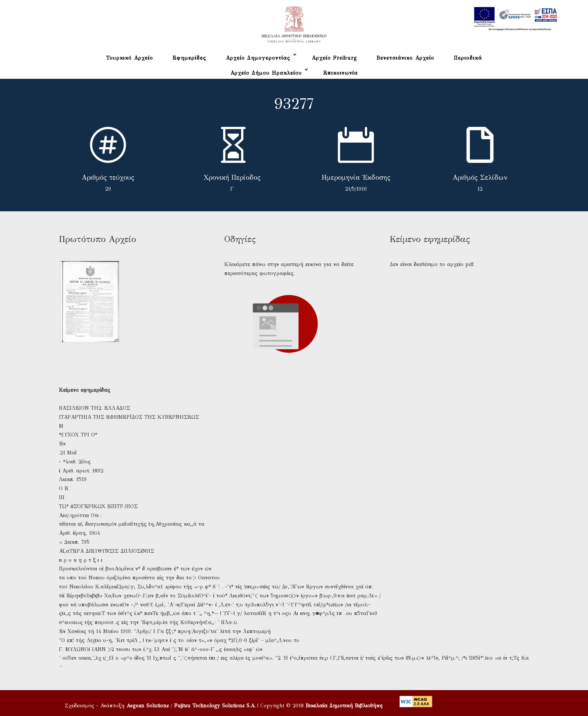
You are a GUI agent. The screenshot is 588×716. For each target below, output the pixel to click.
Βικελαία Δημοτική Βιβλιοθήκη (344, 706)
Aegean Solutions (148, 706)
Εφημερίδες (189, 58)
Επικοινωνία (340, 73)
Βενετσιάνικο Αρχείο (405, 58)
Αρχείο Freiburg (334, 58)
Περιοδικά (468, 58)
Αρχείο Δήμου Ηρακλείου (266, 73)
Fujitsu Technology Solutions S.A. (215, 706)
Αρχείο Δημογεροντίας (258, 58)
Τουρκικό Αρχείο (130, 58)
